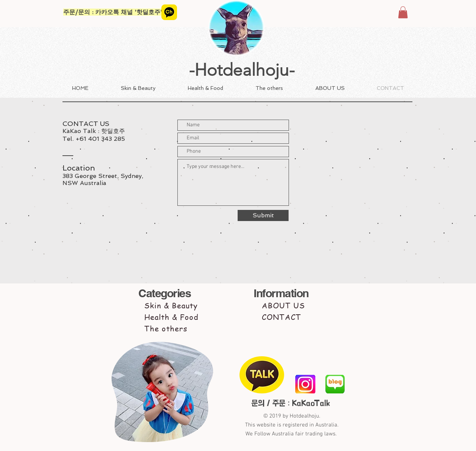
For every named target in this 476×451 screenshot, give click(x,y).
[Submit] (263, 215)
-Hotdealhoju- (242, 70)
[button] (403, 12)
